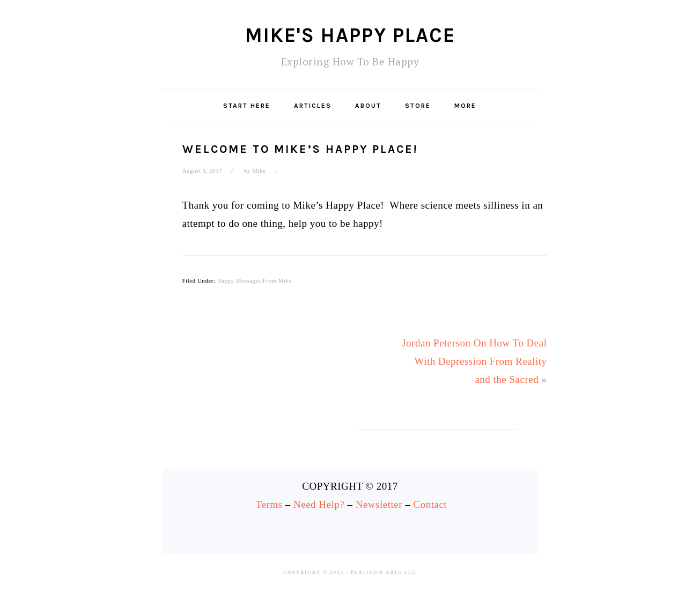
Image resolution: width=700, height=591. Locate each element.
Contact (430, 504)
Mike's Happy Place (350, 35)
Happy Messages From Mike (255, 280)
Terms (269, 504)
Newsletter (379, 504)
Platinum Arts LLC (384, 572)
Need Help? (319, 504)
